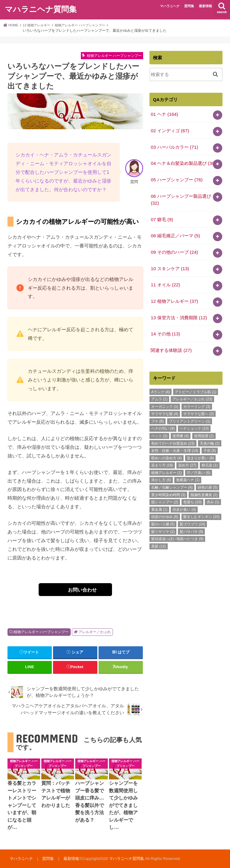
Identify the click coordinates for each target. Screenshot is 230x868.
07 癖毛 (162, 215)
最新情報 (205, 6)
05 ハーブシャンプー (176, 177)
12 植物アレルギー (174, 295)
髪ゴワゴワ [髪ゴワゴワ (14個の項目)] (192, 516)
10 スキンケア (170, 263)
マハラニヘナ (170, 6)
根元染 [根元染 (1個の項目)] (210, 457)
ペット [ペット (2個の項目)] (159, 428)
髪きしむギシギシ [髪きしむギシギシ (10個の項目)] (201, 508)
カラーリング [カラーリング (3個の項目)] (197, 398)
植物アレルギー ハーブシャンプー (41, 632)
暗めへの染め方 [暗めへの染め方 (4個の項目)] (167, 450)
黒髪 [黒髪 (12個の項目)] (159, 538)
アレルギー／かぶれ (95, 632)
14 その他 (165, 326)
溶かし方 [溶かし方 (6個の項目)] (161, 472)
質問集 (189, 6)
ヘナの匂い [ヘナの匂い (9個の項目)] (163, 420)
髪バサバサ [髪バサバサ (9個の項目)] (191, 523)
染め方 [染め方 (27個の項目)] (187, 457)
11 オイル (165, 279)
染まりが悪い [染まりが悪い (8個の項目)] (200, 450)
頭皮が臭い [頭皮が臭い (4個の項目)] (184, 501)
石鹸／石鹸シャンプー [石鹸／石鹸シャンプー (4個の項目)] (172, 479)
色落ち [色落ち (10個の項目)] (192, 494)
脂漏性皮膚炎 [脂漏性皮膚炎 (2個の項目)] (204, 487)
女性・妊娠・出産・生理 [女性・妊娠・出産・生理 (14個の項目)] (175, 442)
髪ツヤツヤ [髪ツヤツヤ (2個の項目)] (163, 523)
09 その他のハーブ (174, 247)
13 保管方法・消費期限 (178, 311)
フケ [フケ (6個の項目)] (158, 413)
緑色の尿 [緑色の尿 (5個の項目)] (208, 479)
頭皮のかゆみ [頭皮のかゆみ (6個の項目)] (165, 508)
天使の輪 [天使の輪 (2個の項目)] (210, 435)
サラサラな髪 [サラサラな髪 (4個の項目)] (165, 405)
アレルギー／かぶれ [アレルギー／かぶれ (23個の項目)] (192, 391)
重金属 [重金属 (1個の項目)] (159, 501)
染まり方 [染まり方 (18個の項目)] (162, 457)
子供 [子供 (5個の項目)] (210, 442)
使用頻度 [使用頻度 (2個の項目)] (204, 428)
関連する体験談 (171, 342)
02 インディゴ (170, 130)
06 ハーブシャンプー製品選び (181, 196)
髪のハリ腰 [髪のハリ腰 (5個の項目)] (163, 516)
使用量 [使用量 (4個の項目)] (181, 428)
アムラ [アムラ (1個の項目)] (159, 391)
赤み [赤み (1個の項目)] (213, 494)
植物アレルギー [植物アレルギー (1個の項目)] (167, 464)
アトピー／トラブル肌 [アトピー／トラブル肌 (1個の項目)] (196, 384)
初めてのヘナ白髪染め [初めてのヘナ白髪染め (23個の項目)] (173, 435)
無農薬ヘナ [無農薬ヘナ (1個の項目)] (188, 472)
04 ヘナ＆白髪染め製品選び (183, 161)
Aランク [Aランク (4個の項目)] (161, 384)
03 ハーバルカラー (174, 146)
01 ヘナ (164, 114)
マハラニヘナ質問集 (41, 9)
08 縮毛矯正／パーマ (175, 231)
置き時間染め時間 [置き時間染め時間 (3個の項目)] (168, 487)
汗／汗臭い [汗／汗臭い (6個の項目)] (199, 464)
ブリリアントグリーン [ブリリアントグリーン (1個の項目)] (190, 413)
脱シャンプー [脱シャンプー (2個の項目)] (165, 494)
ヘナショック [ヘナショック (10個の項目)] (194, 420)
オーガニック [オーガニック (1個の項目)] (165, 398)
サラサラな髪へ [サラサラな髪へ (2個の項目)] (199, 405)
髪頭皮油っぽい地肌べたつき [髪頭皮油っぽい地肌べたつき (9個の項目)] (177, 530)
